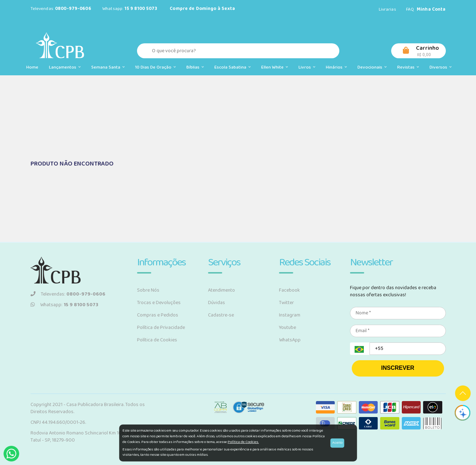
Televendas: (68, 294)
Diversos (441, 67)
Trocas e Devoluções (159, 303)
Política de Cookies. (243, 442)
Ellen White (275, 67)
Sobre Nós (148, 290)
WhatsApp (290, 340)
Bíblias (195, 67)
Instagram (290, 315)
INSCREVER (398, 368)
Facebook (289, 290)
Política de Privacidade (161, 328)
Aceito (337, 443)
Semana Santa (108, 67)
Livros (307, 67)
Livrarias (387, 9)
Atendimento (221, 290)
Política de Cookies (157, 340)
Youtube (288, 328)
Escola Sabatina (232, 67)
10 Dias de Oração (155, 67)
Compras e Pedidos (158, 315)
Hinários (336, 67)
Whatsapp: (64, 305)
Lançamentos (65, 67)
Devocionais (372, 67)
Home (32, 67)
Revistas (408, 67)
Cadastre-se (221, 315)
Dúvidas (217, 303)
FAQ (410, 9)
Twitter (286, 303)
